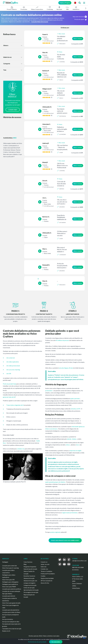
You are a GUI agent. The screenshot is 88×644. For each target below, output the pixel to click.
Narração (59, 8)
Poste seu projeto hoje (9, 384)
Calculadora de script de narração (12, 629)
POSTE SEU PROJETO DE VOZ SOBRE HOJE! (65, 540)
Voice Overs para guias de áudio (11, 603)
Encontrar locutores (29, 576)
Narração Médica (7, 594)
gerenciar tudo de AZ (9, 397)
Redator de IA (6, 631)
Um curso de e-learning (13, 370)
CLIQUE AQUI (13, 110)
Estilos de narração (29, 588)
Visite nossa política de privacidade (60, 639)
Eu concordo (56, 642)
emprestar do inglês (75, 451)
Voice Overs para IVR (8, 580)
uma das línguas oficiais (66, 368)
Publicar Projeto (65, 3)
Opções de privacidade (47, 578)
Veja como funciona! (80, 17)
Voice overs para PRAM (9, 587)
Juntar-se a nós (45, 564)
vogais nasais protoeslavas (70, 513)
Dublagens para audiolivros (10, 584)
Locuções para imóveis (9, 596)
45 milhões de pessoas (62, 340)
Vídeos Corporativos (37, 8)
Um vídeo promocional (13, 366)
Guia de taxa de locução (30, 569)
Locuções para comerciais (10, 566)
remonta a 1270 (75, 409)
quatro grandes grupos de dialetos (55, 482)
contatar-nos (21, 449)
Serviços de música (8, 619)
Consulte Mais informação (40, 22)
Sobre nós (44, 567)
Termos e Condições (46, 571)
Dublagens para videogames (10, 582)
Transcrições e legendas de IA (15, 405)
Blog (25, 564)
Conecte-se (44, 562)
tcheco (68, 445)
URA (67, 8)
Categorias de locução (30, 585)
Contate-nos (44, 569)
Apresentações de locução (31, 590)
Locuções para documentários (11, 610)
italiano (74, 439)
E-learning (50, 8)
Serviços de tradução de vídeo (11, 622)
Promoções (24, 8)
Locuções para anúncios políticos (12, 589)
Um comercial (10, 358)
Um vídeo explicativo (13, 362)
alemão (69, 439)
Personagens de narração (31, 592)
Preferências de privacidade (37, 642)
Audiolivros (76, 8)
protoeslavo (49, 391)
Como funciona (28, 562)
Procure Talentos (12, 8)
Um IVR (9, 374)
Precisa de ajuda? (80, 19)
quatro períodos (75, 398)
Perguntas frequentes (30, 567)
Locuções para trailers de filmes (11, 612)
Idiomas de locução (29, 578)
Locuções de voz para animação (11, 591)
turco (78, 445)
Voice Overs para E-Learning (10, 568)
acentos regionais (55, 532)
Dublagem (5, 562)
